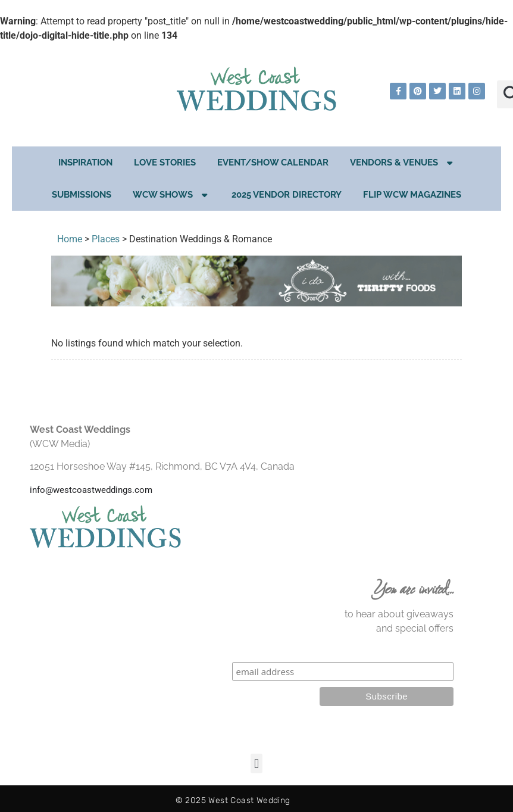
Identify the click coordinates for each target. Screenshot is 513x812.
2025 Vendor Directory (287, 195)
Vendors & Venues (403, 163)
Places (106, 239)
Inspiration (85, 163)
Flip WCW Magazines (412, 195)
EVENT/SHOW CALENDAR (273, 163)
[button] (256, 763)
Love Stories (165, 163)
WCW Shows (171, 195)
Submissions (82, 195)
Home (70, 239)
